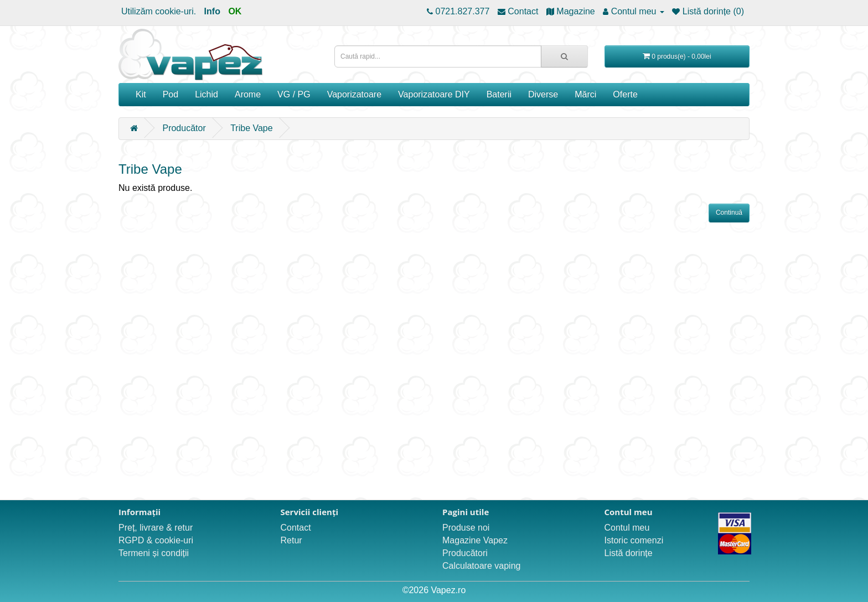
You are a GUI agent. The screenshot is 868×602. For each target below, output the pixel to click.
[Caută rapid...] (564, 56)
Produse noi (466, 528)
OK (235, 11)
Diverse (543, 94)
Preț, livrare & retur (156, 528)
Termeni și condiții (154, 553)
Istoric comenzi (634, 540)
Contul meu (627, 528)
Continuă (729, 212)
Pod (170, 94)
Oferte (625, 94)
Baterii (499, 94)
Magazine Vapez (475, 540)
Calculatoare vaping (481, 566)
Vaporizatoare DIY (434, 94)
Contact (296, 528)
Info (212, 11)
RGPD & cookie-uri (156, 540)
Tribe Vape (251, 128)
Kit (141, 94)
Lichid (206, 94)
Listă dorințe (629, 553)
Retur (291, 540)
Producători (465, 553)
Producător (184, 128)
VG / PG (294, 94)
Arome (248, 94)
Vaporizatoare (354, 94)
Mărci (585, 94)
